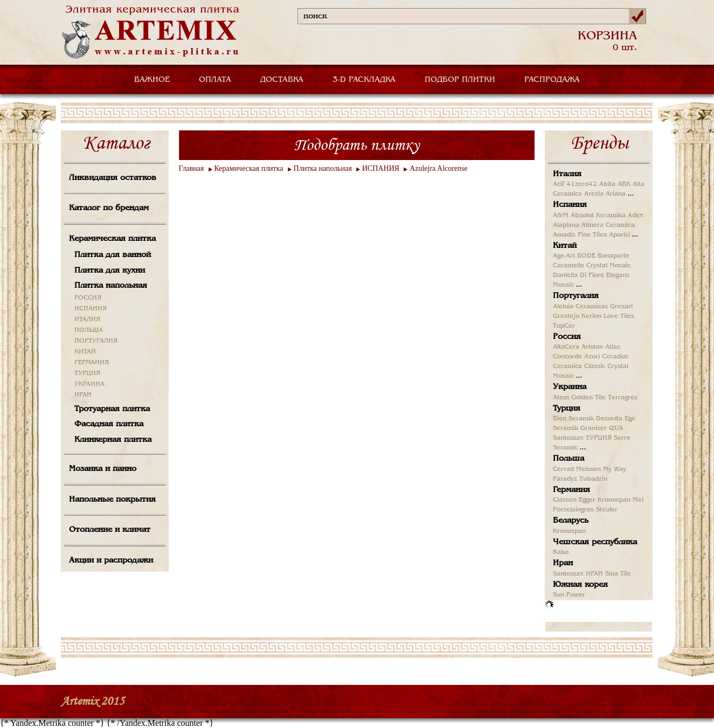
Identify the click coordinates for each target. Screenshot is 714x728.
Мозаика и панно (103, 469)
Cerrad (563, 469)
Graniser (594, 428)
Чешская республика (595, 542)
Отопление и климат (110, 530)
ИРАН (83, 395)
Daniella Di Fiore (578, 275)
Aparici (619, 235)
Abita (607, 184)
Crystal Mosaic (608, 266)
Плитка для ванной (113, 255)
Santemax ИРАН (578, 574)
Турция (567, 408)
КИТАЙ (85, 352)
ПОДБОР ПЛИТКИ (460, 80)
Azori (592, 357)
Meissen (588, 469)
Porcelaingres (573, 510)
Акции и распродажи (111, 560)
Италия (567, 174)
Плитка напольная (111, 286)
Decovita (609, 419)
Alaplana (566, 225)
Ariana (616, 194)
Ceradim (615, 357)
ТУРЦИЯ (87, 373)
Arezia (594, 194)
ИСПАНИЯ (91, 309)
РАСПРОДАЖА (552, 80)
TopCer (564, 326)
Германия (571, 490)
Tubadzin (593, 479)
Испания (570, 205)
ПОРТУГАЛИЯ (96, 341)
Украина (570, 387)
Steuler (607, 510)
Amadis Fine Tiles (580, 235)
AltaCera (566, 347)
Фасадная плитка (109, 424)
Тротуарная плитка (112, 409)
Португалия (576, 296)
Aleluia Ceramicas (580, 307)
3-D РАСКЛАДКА (364, 80)
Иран (563, 563)
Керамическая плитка (112, 239)
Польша (569, 459)
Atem (561, 398)
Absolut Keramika (598, 216)
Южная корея (580, 585)
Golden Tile (588, 398)
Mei (638, 500)
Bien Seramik (573, 419)
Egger (587, 500)
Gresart (622, 307)
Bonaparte (614, 256)
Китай (565, 246)
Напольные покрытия (112, 500)
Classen (565, 500)
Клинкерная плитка (113, 440)
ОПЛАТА (215, 80)
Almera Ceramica (608, 225)
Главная (192, 168)
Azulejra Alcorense (439, 168)
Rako (561, 552)
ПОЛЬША (89, 330)
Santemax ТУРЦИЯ (582, 438)
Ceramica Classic (579, 366)
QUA (616, 428)
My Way (615, 469)
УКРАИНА (89, 384)
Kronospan (614, 500)
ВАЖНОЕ (152, 80)
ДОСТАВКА (282, 80)
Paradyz (565, 479)
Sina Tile (618, 574)
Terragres (623, 398)
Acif (559, 184)
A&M (561, 216)
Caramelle (569, 266)
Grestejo (566, 316)
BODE (586, 256)
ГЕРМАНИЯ (92, 363)
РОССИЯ (88, 298)
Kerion (591, 316)
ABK (624, 184)
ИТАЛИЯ (87, 320)
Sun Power (569, 595)
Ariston (592, 347)
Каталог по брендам (109, 208)
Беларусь (571, 521)
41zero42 (582, 184)
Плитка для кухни (110, 271)
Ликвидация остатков (113, 178)
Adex (636, 216)
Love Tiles (619, 316)
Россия (567, 337)
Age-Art (564, 256)
